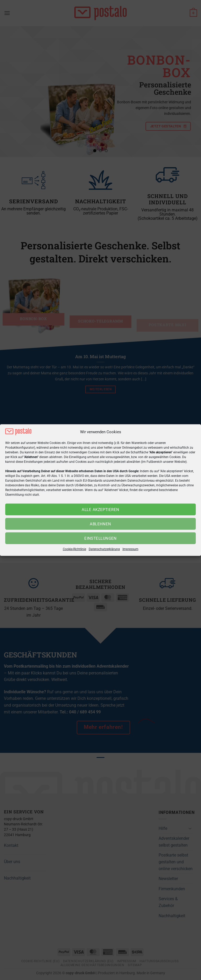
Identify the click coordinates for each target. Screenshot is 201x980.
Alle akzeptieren (100, 510)
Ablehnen (100, 524)
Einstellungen (100, 538)
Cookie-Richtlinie (74, 549)
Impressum (130, 549)
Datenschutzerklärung (104, 549)
